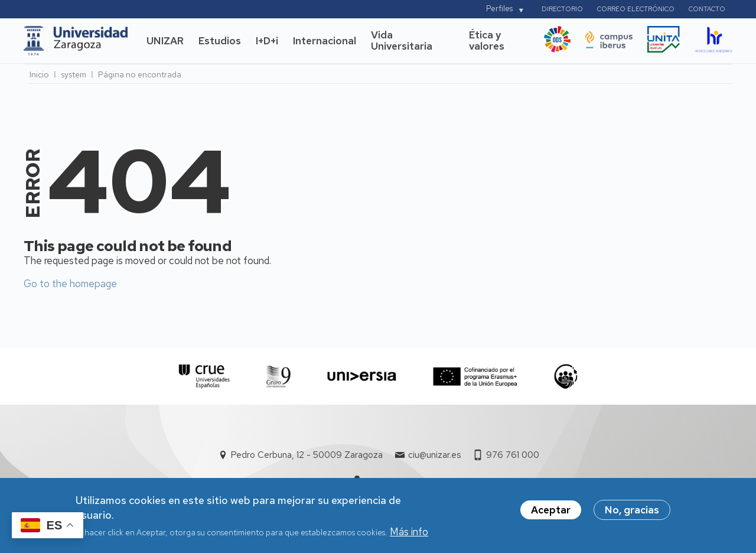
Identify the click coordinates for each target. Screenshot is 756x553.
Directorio (562, 9)
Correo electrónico (636, 9)
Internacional (325, 41)
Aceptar (551, 514)
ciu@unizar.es (434, 455)
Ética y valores (487, 41)
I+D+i (267, 41)
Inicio (39, 74)
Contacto (707, 9)
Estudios (220, 41)
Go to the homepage (70, 284)
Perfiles (499, 9)
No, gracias (632, 514)
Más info (409, 536)
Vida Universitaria (402, 41)
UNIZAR (165, 41)
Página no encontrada (140, 74)
